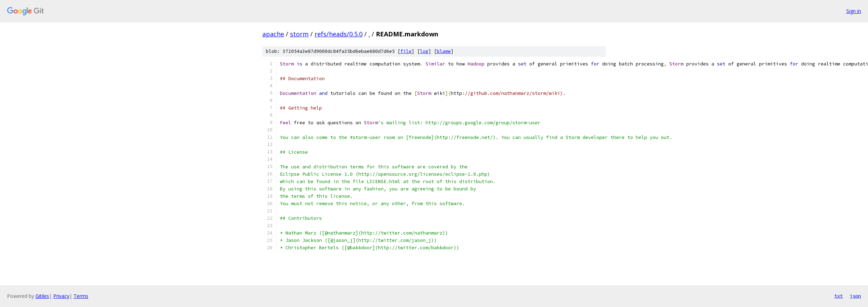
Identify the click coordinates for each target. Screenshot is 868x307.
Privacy (61, 296)
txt (839, 296)
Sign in (854, 11)
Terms (81, 296)
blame (444, 51)
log (424, 51)
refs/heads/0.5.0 (339, 34)
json (855, 296)
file (406, 51)
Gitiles (42, 296)
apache (273, 34)
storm (299, 34)
